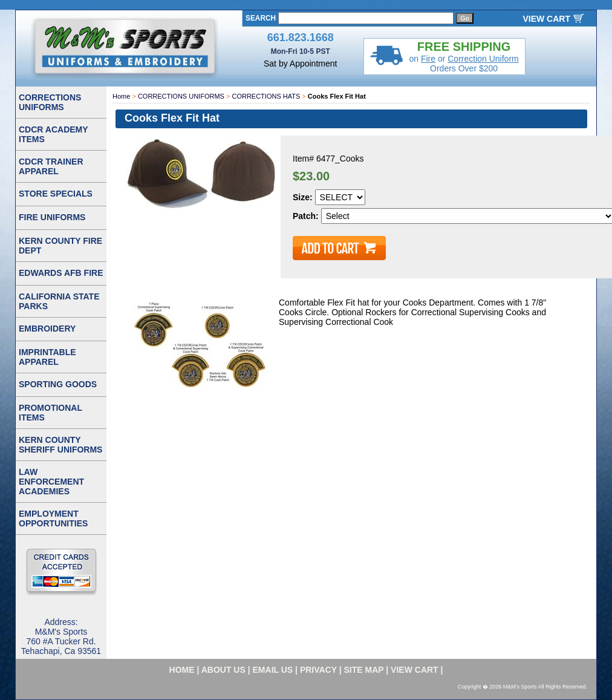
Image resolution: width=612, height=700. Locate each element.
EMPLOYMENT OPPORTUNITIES (53, 518)
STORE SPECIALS (56, 194)
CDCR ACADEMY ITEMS (54, 134)
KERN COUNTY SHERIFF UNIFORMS (60, 445)
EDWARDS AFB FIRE (61, 273)
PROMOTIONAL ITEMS (50, 413)
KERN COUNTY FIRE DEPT (60, 246)
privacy (318, 670)
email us (273, 670)
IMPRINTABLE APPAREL (47, 357)
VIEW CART (546, 19)
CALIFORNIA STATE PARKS (59, 301)
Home (121, 96)
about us (223, 670)
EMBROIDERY (47, 329)
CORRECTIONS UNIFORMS (181, 96)
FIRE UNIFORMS (52, 217)
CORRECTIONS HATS (266, 96)
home (182, 670)
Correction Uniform (483, 59)
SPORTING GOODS (58, 384)
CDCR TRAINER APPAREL (51, 166)
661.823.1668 (301, 38)
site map (364, 670)
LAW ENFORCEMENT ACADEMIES (51, 482)
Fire (428, 59)
